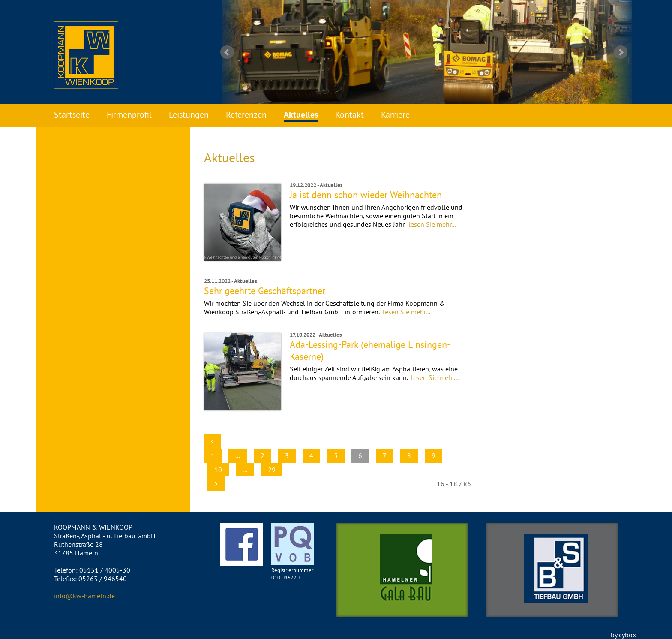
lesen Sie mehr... (432, 224)
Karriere (395, 115)
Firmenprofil (129, 115)
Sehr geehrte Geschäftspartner (265, 291)
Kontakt (349, 115)
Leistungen (189, 115)
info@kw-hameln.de (84, 596)
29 (272, 470)
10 (218, 470)
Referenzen (246, 115)
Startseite (72, 115)
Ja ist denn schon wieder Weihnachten (366, 195)
